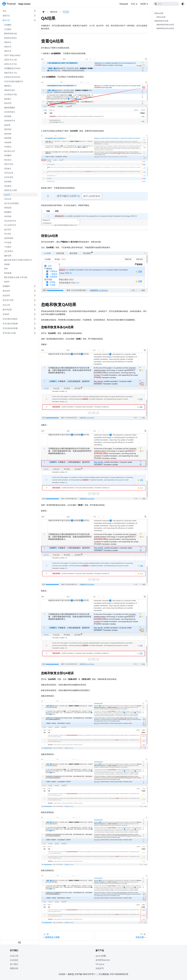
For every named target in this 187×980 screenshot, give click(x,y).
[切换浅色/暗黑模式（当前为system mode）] (183, 4)
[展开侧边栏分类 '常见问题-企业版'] (35, 333)
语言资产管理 (8, 300)
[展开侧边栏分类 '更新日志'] (35, 16)
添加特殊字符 (10, 121)
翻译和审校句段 (11, 33)
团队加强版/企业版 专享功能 (16, 277)
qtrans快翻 (101, 956)
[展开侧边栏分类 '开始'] (35, 11)
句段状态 (8, 147)
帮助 (6, 269)
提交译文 (8, 229)
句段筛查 (8, 142)
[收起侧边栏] (19, 942)
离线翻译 (8, 212)
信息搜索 (8, 181)
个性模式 (8, 247)
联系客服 (8, 273)
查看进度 (8, 208)
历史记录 (8, 199)
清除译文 (8, 42)
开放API (6, 314)
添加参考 (8, 186)
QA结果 (7, 195)
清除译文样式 (10, 90)
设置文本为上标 (11, 60)
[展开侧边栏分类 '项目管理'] (35, 291)
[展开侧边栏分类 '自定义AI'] (35, 305)
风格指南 (8, 138)
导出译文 (8, 234)
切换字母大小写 (11, 73)
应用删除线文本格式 (12, 68)
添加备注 (8, 168)
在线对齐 (100, 968)
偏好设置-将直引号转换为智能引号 (18, 260)
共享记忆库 (9, 173)
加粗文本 (8, 47)
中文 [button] (133, 4)
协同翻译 (8, 155)
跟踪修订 (8, 99)
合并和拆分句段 (11, 94)
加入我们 (14, 964)
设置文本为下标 (11, 64)
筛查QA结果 (161, 17)
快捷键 (7, 264)
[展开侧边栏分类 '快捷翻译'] (35, 286)
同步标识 (8, 160)
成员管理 (6, 295)
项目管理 (6, 291)
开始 (4, 11)
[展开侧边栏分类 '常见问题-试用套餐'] (35, 324)
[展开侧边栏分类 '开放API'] (35, 314)
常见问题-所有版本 (10, 319)
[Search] (166, 4)
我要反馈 (14, 968)
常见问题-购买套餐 (10, 328)
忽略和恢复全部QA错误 (165, 28)
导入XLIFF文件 (10, 225)
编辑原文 (8, 86)
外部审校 (8, 216)
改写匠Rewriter (103, 960)
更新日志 (6, 16)
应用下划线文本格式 (12, 55)
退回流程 (8, 129)
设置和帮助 (9, 238)
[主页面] (44, 12)
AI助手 (7, 282)
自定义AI (6, 305)
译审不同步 (9, 164)
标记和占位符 (10, 151)
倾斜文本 (8, 51)
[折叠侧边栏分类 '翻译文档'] (35, 20)
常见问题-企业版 (9, 333)
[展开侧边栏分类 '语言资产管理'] (35, 300)
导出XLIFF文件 (10, 221)
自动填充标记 (10, 112)
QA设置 (7, 125)
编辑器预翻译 (10, 108)
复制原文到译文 (11, 38)
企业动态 (14, 960)
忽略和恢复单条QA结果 (165, 25)
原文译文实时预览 (11, 203)
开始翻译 (8, 25)
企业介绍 (14, 956)
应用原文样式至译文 (12, 77)
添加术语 (8, 103)
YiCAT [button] (143, 4)
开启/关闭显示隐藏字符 (14, 81)
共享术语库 (9, 177)
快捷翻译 (6, 286)
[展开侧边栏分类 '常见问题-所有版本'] (35, 319)
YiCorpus (100, 964)
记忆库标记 (9, 251)
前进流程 (8, 134)
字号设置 (8, 242)
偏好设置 (8, 256)
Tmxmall (124, 4)
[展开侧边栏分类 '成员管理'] (35, 296)
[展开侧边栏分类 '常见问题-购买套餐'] (35, 328)
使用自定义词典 (11, 190)
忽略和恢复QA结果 (161, 21)
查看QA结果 (159, 13)
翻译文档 (6, 20)
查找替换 (8, 116)
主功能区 (8, 29)
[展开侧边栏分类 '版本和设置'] (35, 310)
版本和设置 (7, 309)
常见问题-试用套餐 (10, 324)
